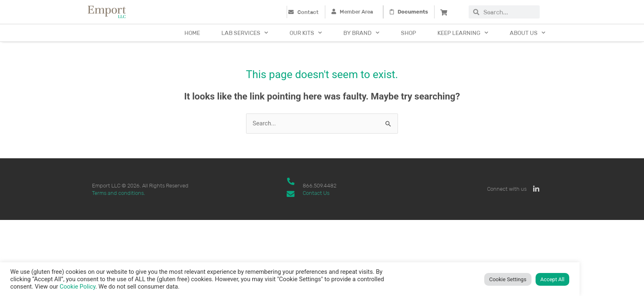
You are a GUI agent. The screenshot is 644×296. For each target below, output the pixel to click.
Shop (408, 33)
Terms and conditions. (118, 193)
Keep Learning (463, 33)
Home (192, 33)
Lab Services (245, 33)
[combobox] (509, 12)
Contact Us (316, 193)
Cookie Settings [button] (508, 279)
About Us (528, 33)
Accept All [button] (553, 279)
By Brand (361, 33)
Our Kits (306, 33)
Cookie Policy (77, 287)
